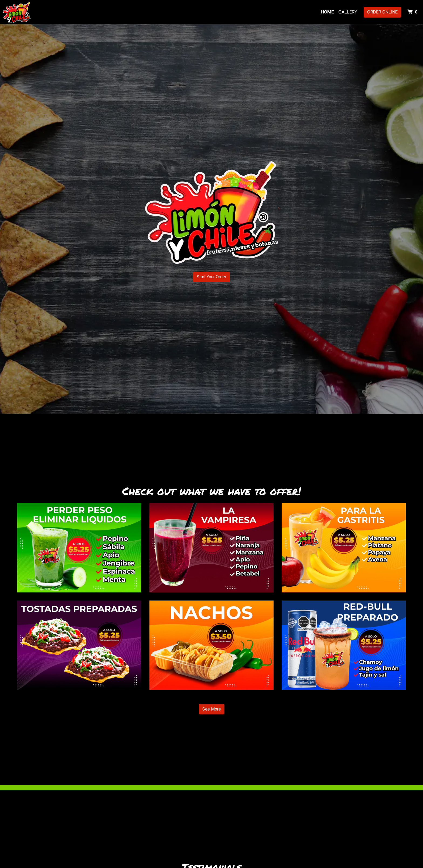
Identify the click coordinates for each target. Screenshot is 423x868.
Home (327, 12)
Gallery (348, 12)
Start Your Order (211, 277)
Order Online (382, 12)
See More (212, 709)
